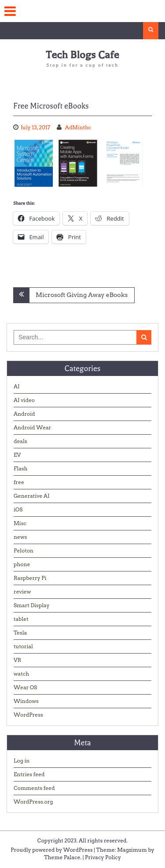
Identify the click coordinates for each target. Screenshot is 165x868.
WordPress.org (33, 802)
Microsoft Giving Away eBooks (82, 295)
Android (24, 414)
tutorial (23, 646)
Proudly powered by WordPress (51, 850)
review (22, 592)
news (20, 537)
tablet (21, 619)
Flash (21, 468)
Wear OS (25, 687)
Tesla (20, 633)
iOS (18, 509)
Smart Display (32, 605)
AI (17, 386)
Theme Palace (62, 857)
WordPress (28, 715)
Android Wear (32, 427)
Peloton (24, 550)
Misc (20, 523)
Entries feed (29, 774)
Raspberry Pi (30, 578)
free (19, 482)
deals (20, 441)
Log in (22, 761)
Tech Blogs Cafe (82, 55)
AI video (24, 400)
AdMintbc (78, 127)
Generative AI (32, 496)
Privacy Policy (103, 857)
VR (17, 660)
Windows (26, 701)
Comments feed (34, 788)
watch (21, 674)
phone (22, 564)
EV (17, 455)
